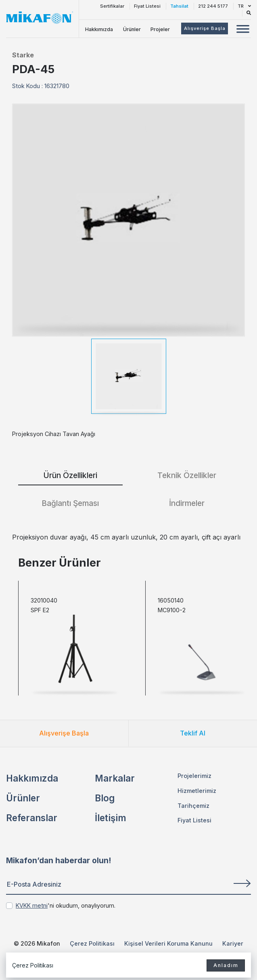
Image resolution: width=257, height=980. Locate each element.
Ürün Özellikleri (70, 475)
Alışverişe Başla (64, 733)
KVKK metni (32, 905)
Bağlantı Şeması (70, 503)
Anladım (224, 965)
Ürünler (132, 29)
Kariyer (233, 943)
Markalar (115, 778)
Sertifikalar (112, 6)
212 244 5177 (213, 6)
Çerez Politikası (92, 943)
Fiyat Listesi (147, 6)
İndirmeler (187, 503)
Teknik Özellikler (187, 475)
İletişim (111, 818)
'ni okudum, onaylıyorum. (66, 905)
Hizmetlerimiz (197, 791)
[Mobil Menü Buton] (243, 30)
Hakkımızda (99, 29)
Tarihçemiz (193, 806)
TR (244, 6)
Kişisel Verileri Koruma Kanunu (168, 943)
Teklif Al (193, 733)
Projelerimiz (194, 776)
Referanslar (32, 818)
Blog (105, 798)
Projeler (160, 29)
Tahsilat (179, 6)
